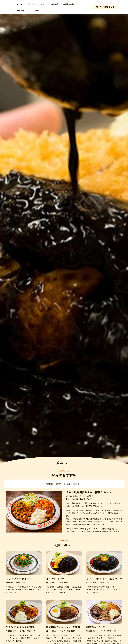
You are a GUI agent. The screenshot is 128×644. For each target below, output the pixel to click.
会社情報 (20, 10)
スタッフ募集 (34, 10)
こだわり (30, 4)
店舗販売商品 (68, 4)
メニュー (43, 4)
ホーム (19, 4)
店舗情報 (55, 4)
